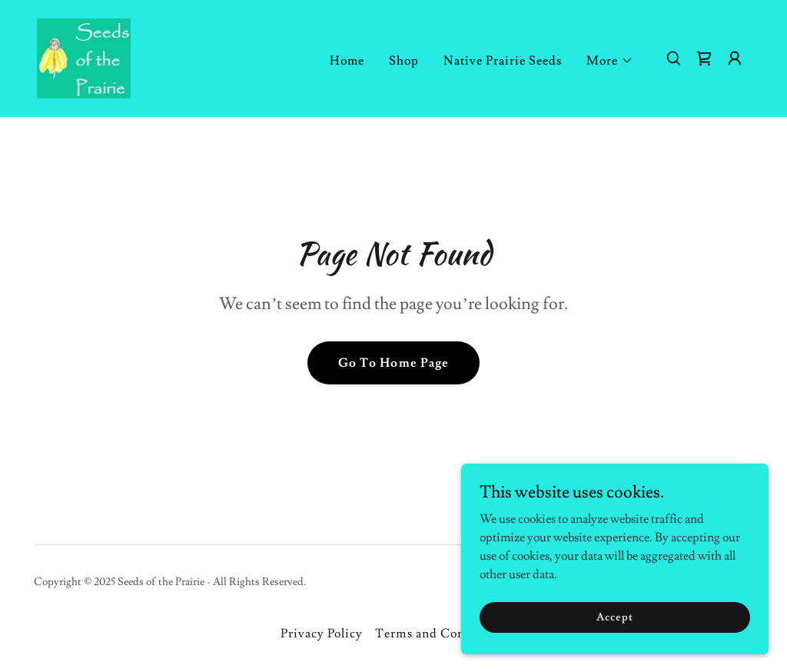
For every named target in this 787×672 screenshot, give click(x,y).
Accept (614, 648)
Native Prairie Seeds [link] (503, 61)
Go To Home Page (393, 363)
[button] (610, 61)
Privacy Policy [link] (322, 634)
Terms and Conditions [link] (440, 634)
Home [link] (347, 61)
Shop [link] (404, 61)
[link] (84, 55)
